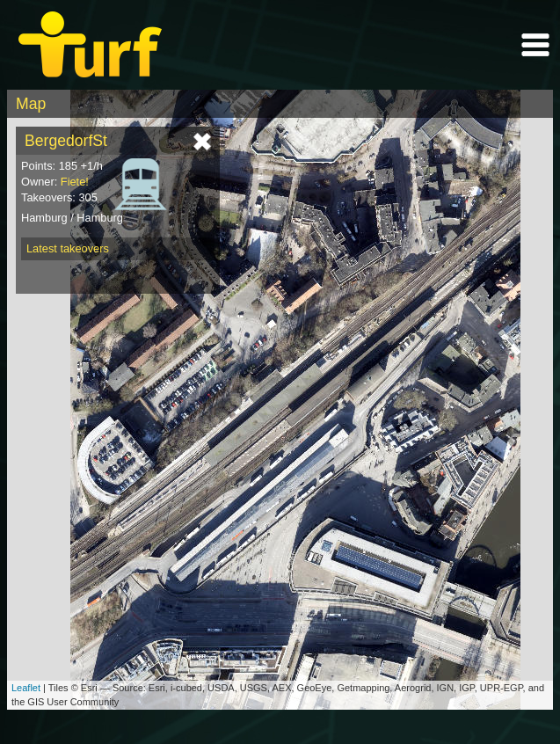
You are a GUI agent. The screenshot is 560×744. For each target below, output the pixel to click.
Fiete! (75, 182)
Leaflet (26, 688)
